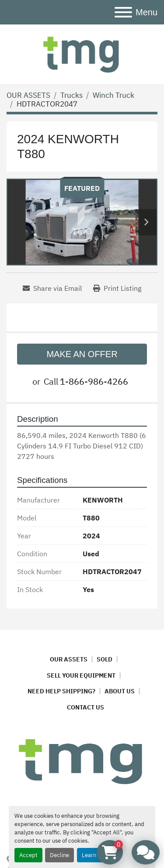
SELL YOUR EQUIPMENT (81, 675)
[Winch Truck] (113, 95)
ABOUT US (120, 691)
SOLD (105, 659)
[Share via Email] (52, 288)
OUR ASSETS (69, 659)
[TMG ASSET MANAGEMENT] (82, 760)
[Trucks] (72, 95)
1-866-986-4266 (94, 381)
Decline (59, 855)
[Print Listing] (117, 288)
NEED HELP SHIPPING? (61, 691)
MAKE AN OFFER (82, 354)
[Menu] (123, 12)
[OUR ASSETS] (28, 95)
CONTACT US (85, 707)
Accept (28, 855)
